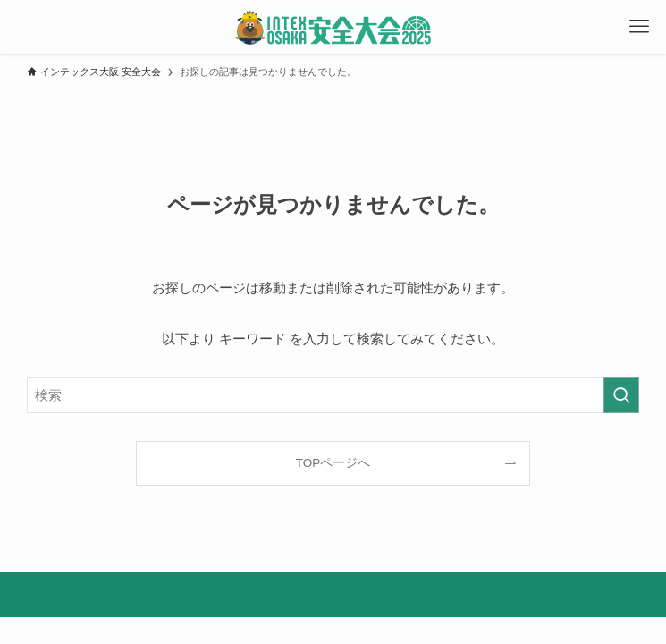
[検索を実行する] (621, 395)
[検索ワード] (333, 395)
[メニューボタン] (639, 27)
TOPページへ (333, 463)
